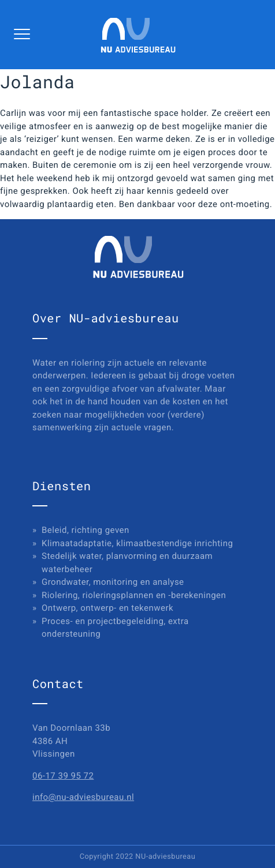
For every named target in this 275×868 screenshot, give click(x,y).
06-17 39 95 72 (63, 776)
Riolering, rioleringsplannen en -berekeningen (134, 595)
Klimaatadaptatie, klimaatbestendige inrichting (137, 543)
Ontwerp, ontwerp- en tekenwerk (107, 608)
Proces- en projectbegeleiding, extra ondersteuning (115, 628)
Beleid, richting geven (86, 530)
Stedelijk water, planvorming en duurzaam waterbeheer (127, 563)
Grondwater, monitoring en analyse (113, 582)
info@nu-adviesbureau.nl (83, 797)
